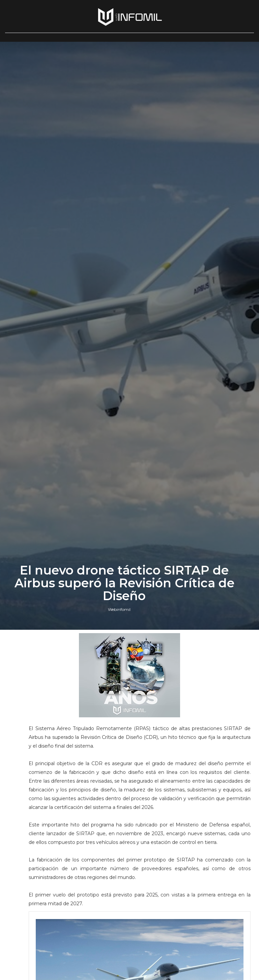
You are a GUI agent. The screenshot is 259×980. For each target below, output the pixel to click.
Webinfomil (119, 609)
